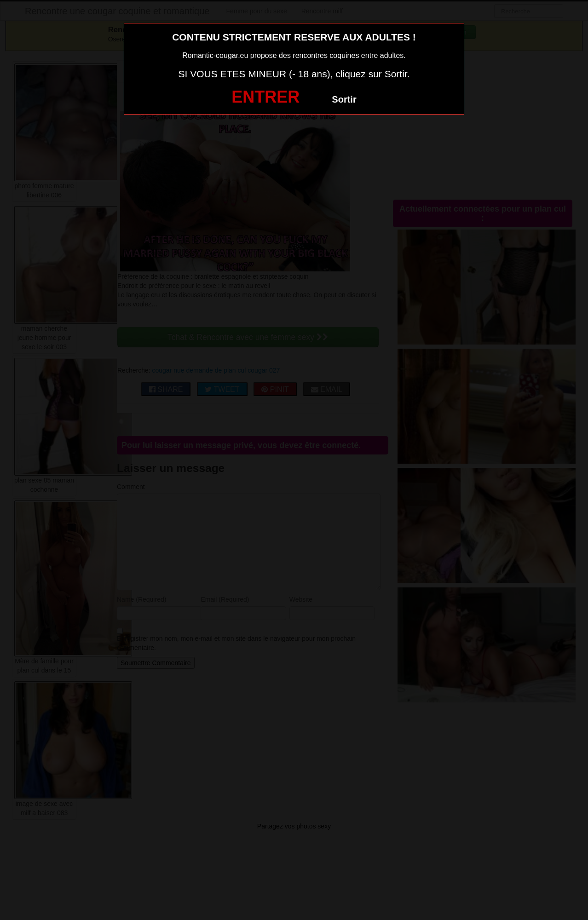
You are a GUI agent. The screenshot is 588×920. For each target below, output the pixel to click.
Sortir (344, 99)
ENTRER (265, 97)
